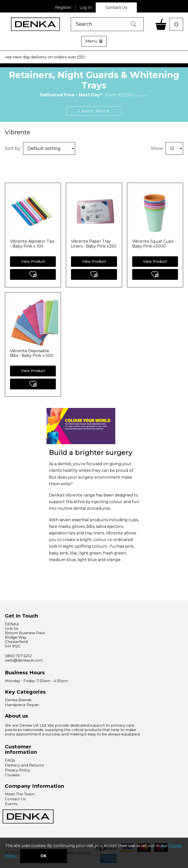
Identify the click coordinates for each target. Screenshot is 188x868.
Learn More (94, 111)
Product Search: (71, 17)
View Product (33, 261)
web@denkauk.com (24, 660)
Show (157, 148)
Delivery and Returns (24, 765)
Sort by (13, 148)
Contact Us (116, 7)
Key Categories (25, 692)
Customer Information (21, 750)
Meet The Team (20, 794)
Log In (86, 7)
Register (63, 7)
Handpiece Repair (22, 705)
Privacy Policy (18, 770)
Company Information (35, 786)
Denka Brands (18, 700)
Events (11, 804)
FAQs (10, 760)
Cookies (12, 775)
